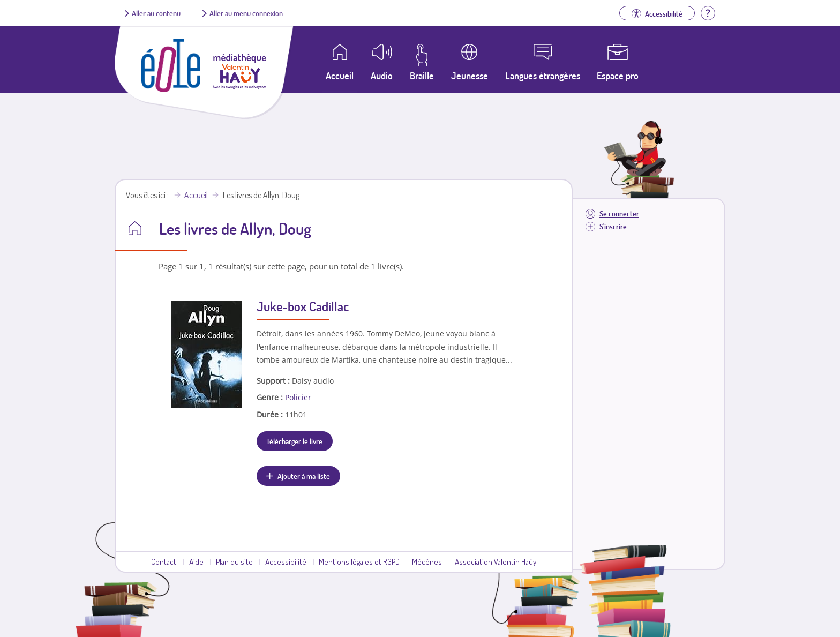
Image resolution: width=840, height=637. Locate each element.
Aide (196, 561)
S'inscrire (613, 226)
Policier (298, 397)
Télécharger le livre (294, 441)
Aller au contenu (156, 13)
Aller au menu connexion (246, 13)
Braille (422, 76)
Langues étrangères (543, 76)
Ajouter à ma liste (304, 476)
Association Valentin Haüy (496, 561)
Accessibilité (286, 561)
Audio (382, 76)
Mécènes (427, 561)
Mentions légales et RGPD (359, 561)
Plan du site (234, 561)
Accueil (196, 195)
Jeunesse (470, 76)
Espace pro (618, 76)
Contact (164, 561)
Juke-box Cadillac (303, 306)
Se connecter (619, 213)
